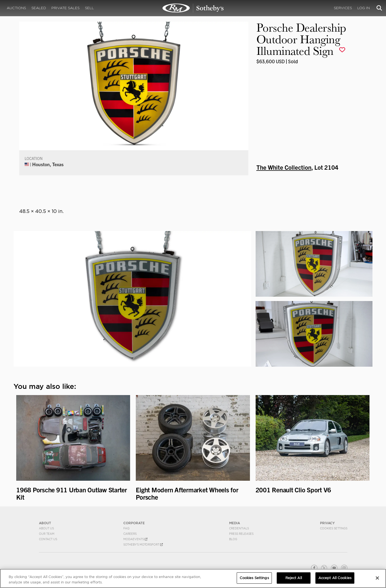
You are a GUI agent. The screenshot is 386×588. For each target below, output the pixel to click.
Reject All (294, 578)
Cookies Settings (334, 528)
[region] (193, 578)
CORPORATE (134, 523)
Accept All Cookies (335, 578)
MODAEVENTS (135, 539)
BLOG (233, 539)
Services (343, 8)
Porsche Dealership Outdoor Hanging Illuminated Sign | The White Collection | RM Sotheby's (193, 8)
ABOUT (45, 523)
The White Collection (284, 167)
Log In (364, 8)
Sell (89, 8)
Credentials (239, 528)
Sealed (39, 8)
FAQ (126, 528)
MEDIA (235, 523)
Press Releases (241, 534)
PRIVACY (327, 523)
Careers (130, 534)
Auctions (16, 8)
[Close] (377, 578)
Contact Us (48, 539)
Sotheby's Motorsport (143, 544)
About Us (46, 528)
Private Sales (65, 8)
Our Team (47, 534)
